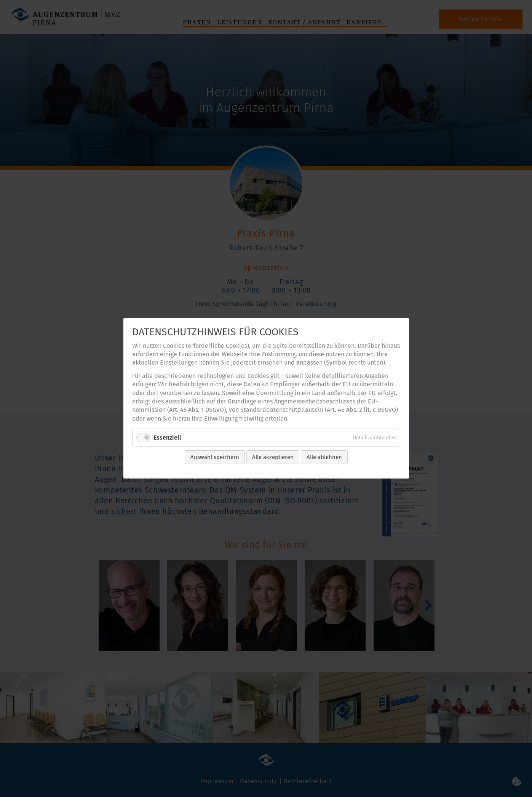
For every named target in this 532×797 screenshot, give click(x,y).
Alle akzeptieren (273, 458)
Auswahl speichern (215, 458)
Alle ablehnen (324, 458)
